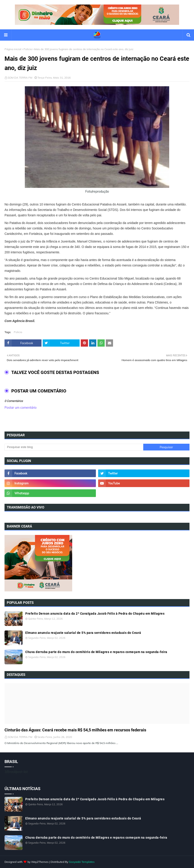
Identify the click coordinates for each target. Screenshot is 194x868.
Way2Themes (40, 862)
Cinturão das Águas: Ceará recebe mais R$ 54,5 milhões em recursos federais (75, 730)
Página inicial (13, 49)
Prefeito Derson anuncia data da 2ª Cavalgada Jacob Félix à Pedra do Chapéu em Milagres (95, 614)
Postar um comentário (21, 408)
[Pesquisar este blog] (74, 447)
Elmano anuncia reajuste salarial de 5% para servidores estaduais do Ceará (83, 633)
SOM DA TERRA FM (20, 78)
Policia (28, 49)
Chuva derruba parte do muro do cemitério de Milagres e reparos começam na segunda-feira (96, 652)
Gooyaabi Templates (82, 862)
